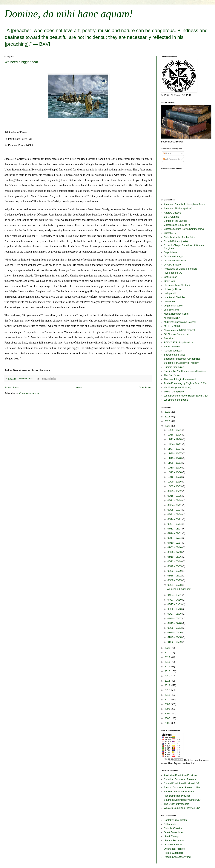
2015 (168, 676)
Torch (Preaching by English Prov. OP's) (185, 383)
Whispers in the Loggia (176, 400)
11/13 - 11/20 (175, 458)
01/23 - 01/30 (175, 637)
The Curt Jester (172, 375)
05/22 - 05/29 (175, 571)
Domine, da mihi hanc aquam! (69, 14)
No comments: (26, 379)
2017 (168, 667)
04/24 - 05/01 (175, 595)
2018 (168, 662)
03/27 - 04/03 (175, 604)
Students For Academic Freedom (181, 363)
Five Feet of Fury (173, 273)
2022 (168, 426)
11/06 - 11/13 (175, 463)
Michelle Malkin (172, 318)
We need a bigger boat (21, 62)
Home (79, 388)
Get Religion (170, 277)
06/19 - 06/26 (175, 557)
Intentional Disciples (175, 297)
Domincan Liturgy (173, 257)
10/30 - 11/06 (175, 468)
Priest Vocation (172, 347)
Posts (167, 154)
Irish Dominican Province (177, 796)
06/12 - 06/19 (175, 561)
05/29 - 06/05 (175, 566)
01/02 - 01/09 (175, 642)
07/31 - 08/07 (175, 529)
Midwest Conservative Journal (180, 322)
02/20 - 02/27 (175, 619)
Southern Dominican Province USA (183, 800)
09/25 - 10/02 (175, 491)
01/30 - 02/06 (175, 633)
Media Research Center (177, 314)
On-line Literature (173, 845)
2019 (168, 657)
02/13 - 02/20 (175, 623)
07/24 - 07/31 (175, 533)
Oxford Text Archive (174, 849)
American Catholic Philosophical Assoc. (185, 204)
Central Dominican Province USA (182, 783)
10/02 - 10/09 (175, 486)
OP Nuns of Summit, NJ (177, 334)
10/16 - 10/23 (175, 477)
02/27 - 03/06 (175, 614)
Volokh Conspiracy (174, 392)
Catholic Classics (173, 828)
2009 (168, 704)
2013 (168, 685)
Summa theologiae (174, 367)
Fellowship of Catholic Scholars (181, 269)
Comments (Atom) (29, 393)
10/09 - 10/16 (175, 482)
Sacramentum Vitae (174, 355)
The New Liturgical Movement (180, 379)
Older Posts (145, 388)
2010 (168, 700)
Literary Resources (174, 841)
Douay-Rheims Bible (175, 261)
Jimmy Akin (170, 302)
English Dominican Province (179, 792)
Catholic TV (170, 233)
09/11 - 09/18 (175, 500)
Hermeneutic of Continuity (178, 285)
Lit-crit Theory (171, 836)
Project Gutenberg (174, 853)
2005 (168, 723)
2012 (168, 690)
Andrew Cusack (172, 213)
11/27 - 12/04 (175, 449)
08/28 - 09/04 (175, 510)
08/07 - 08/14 (175, 524)
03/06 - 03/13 (175, 609)
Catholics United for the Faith (179, 237)
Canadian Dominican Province (180, 779)
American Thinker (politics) (178, 208)
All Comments (171, 159)
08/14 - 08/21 (175, 519)
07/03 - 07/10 (175, 547)
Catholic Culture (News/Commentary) (184, 229)
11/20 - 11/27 (175, 454)
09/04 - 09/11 (175, 505)
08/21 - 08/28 (175, 514)
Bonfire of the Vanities (176, 221)
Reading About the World (177, 857)
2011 (168, 695)
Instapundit (170, 293)
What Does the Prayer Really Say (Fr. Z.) (186, 396)
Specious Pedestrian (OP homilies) (183, 359)
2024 (168, 417)
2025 (168, 412)
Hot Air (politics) (172, 289)
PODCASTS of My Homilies (179, 343)
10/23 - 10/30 (175, 472)
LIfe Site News (172, 310)
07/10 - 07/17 (175, 543)
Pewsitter (169, 338)
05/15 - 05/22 (175, 576)
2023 (168, 421)
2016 (168, 671)
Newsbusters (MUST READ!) (179, 330)
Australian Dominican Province (180, 775)
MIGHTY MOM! (172, 326)
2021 (168, 648)
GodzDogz (170, 281)
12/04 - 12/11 (175, 444)
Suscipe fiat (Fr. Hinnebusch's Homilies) (185, 371)
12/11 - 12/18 (175, 439)
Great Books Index (174, 832)
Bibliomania (170, 824)
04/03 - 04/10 (175, 600)
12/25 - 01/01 (175, 430)
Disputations (170, 252)
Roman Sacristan (173, 351)
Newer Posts (12, 388)
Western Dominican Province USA (182, 808)
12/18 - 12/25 (175, 435)
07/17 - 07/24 (175, 538)
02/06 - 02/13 (175, 628)
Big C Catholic (171, 217)
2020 (168, 653)
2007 (168, 714)
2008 (168, 709)
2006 (168, 718)
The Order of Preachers (177, 804)
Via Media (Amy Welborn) (178, 388)
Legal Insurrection (173, 306)
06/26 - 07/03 (175, 552)
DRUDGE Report (173, 265)
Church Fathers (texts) (176, 241)
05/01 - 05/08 (175, 585)
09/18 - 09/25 (175, 496)
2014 (168, 681)
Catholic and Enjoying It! (177, 225)
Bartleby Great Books (175, 820)
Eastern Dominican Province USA (182, 788)
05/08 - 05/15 (175, 580)
